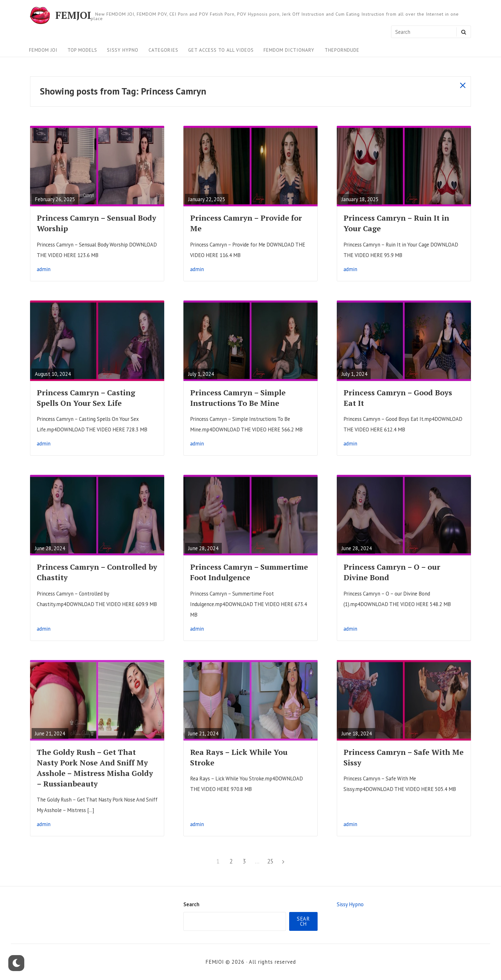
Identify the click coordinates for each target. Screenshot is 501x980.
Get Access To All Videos (221, 50)
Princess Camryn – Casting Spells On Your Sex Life (86, 398)
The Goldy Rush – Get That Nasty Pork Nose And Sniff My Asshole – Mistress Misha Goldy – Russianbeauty (95, 768)
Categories (163, 50)
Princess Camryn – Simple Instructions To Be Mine (238, 398)
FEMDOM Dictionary (289, 50)
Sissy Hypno (123, 50)
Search (191, 904)
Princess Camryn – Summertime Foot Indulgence (249, 572)
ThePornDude (342, 50)
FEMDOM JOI (43, 50)
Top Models (82, 50)
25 (271, 860)
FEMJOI (73, 15)
